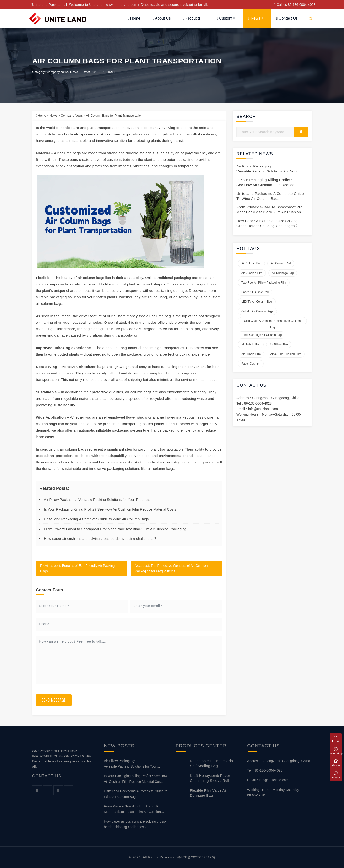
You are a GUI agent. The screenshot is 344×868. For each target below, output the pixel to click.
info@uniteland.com (263, 409)
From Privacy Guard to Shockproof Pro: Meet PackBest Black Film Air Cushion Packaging (115, 529)
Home (134, 18)
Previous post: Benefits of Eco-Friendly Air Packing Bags (78, 569)
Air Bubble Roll (251, 345)
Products (192, 18)
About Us (162, 18)
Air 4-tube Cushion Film (286, 354)
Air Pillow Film (279, 345)
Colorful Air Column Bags (257, 312)
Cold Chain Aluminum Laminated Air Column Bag (272, 322)
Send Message (54, 700)
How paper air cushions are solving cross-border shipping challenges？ (100, 539)
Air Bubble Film (251, 354)
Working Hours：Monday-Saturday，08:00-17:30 (275, 793)
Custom (224, 18)
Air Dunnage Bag (283, 273)
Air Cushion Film (252, 273)
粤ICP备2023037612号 (196, 857)
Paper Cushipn (251, 364)
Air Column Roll (281, 264)
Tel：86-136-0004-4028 (265, 771)
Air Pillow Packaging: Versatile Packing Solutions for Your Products (97, 500)
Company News (58, 72)
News (254, 18)
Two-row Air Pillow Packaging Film (264, 283)
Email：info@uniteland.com (268, 780)
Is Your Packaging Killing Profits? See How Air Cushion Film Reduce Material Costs (110, 509)
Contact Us (287, 18)
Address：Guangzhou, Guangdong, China (279, 761)
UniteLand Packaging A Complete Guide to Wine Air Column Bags (96, 519)
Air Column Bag (251, 264)
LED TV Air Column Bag (257, 302)
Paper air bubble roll (255, 292)
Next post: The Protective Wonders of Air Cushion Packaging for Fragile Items (172, 569)
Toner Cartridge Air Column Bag (261, 335)
